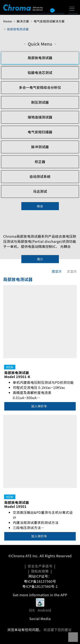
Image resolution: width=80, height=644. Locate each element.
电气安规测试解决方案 (49, 21)
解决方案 (23, 21)
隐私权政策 (40, 571)
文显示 (72, 271)
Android (44, 610)
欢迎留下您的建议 (58, 630)
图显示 (57, 271)
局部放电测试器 (18, 29)
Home (8, 21)
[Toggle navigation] (72, 9)
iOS (32, 610)
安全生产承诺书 (40, 566)
